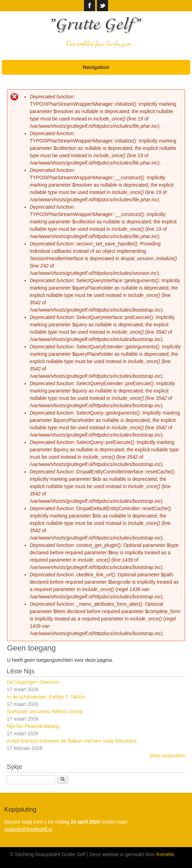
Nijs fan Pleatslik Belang (33, 726)
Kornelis (165, 854)
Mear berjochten (168, 756)
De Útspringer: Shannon (33, 682)
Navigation (96, 67)
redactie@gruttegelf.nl (28, 829)
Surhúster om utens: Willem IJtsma (45, 711)
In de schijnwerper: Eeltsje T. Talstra (46, 697)
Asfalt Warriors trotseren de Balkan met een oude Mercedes (72, 741)
